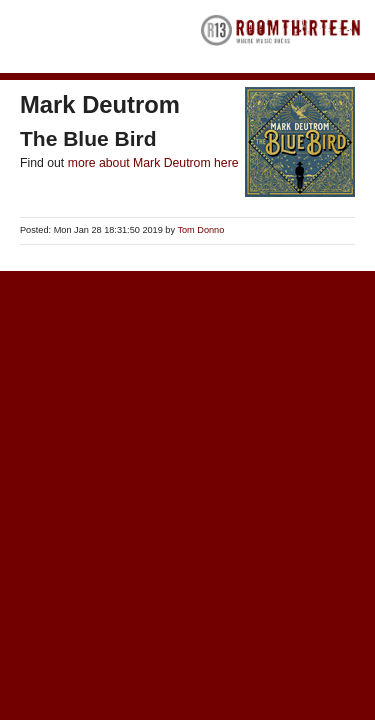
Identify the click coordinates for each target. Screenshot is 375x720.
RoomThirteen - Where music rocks (281, 36)
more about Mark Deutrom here (153, 163)
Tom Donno (200, 230)
